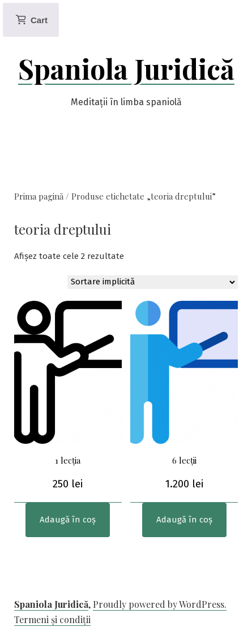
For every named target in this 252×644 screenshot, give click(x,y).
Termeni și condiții (52, 619)
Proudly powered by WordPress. (160, 604)
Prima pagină (39, 196)
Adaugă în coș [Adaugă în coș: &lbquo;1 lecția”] (68, 520)
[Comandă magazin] (153, 282)
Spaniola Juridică (126, 68)
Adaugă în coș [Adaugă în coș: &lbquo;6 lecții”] (184, 520)
